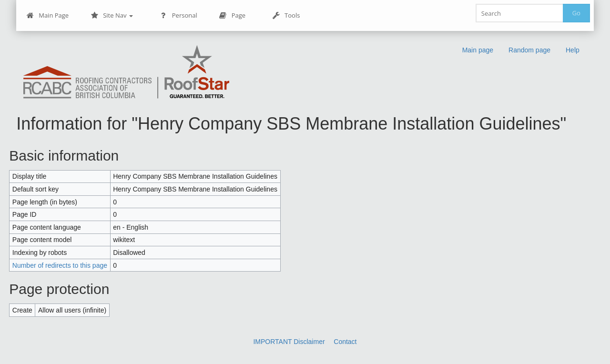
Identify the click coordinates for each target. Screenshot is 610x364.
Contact (345, 342)
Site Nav (112, 15)
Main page (478, 50)
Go (576, 13)
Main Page (47, 15)
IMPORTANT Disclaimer (289, 342)
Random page (529, 50)
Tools (286, 15)
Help (573, 50)
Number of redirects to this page (60, 265)
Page (232, 15)
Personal (178, 15)
